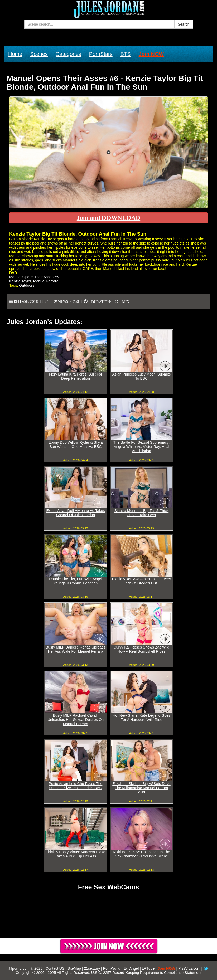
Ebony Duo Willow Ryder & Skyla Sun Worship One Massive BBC (75, 445)
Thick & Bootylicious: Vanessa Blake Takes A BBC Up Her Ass (76, 854)
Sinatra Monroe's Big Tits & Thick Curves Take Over (142, 513)
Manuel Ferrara (46, 281)
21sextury (92, 968)
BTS (126, 54)
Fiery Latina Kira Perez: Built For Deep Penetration (75, 376)
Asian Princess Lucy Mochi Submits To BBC (142, 376)
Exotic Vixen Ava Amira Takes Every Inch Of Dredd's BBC (141, 581)
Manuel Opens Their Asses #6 (34, 277)
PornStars (101, 54)
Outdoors (27, 285)
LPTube (148, 968)
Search (184, 24)
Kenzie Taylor (20, 281)
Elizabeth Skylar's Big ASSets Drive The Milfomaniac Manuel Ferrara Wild (141, 788)
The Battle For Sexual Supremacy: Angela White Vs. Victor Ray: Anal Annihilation (142, 447)
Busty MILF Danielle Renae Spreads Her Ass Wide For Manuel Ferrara (75, 649)
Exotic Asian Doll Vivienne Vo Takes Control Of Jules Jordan (75, 513)
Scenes (39, 54)
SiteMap (74, 968)
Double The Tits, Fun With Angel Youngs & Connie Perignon (76, 581)
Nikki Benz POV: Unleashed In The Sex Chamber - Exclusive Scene (141, 854)
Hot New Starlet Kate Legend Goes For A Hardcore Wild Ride (141, 718)
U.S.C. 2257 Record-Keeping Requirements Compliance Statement (146, 973)
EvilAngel (131, 968)
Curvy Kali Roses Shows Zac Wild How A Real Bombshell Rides (142, 649)
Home (15, 54)
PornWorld (112, 968)
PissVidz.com (189, 968)
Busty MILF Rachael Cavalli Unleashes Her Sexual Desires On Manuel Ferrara (76, 720)
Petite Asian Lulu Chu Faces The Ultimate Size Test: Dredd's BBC (76, 786)
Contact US (55, 968)
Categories (68, 54)
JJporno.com (19, 968)
